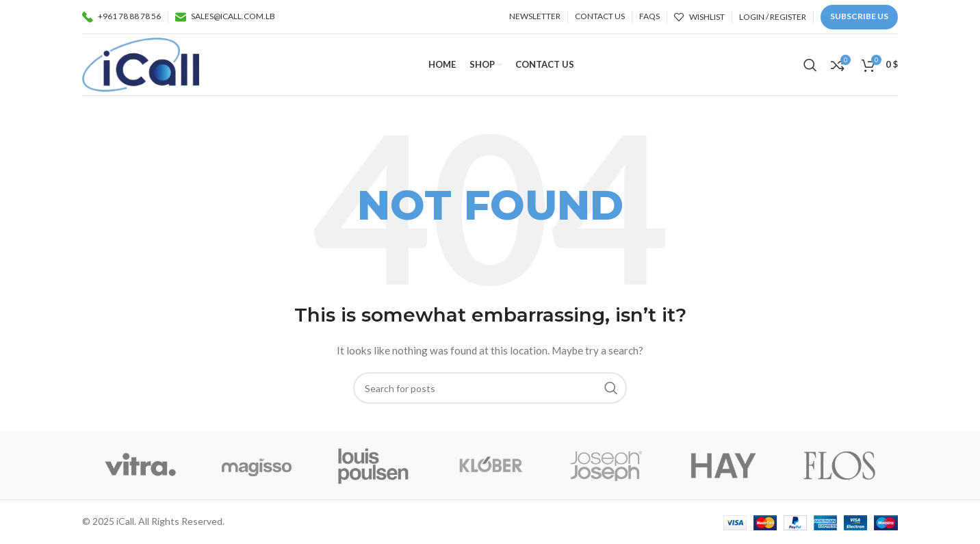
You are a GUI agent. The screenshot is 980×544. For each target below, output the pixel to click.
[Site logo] (141, 63)
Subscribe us (859, 16)
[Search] (810, 65)
